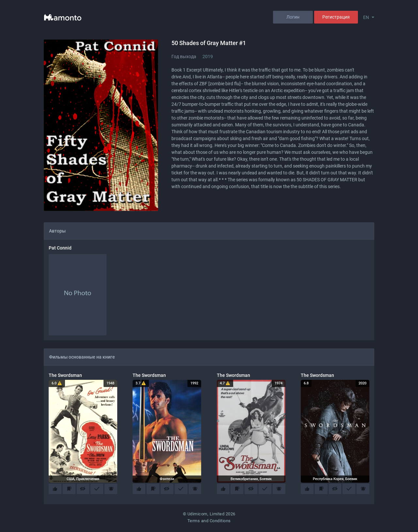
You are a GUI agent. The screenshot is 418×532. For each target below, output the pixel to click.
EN (366, 17)
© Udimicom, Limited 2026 (209, 515)
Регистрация (336, 17)
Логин (293, 17)
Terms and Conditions (209, 522)
